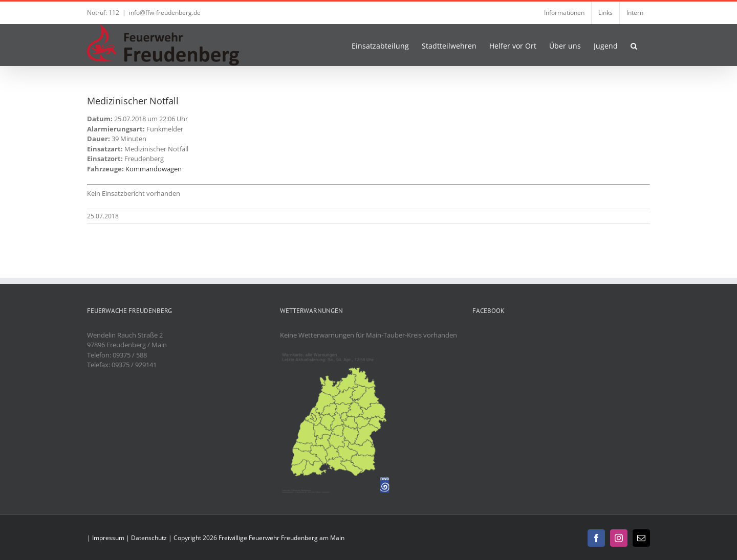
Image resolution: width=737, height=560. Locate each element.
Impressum (108, 538)
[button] (634, 45)
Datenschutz (149, 538)
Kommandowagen (154, 169)
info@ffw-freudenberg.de (165, 13)
